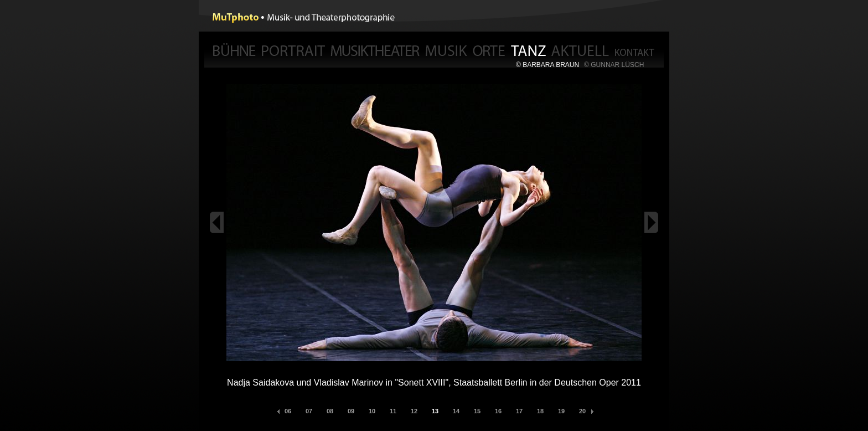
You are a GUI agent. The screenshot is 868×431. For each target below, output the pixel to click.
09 (351, 411)
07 (309, 411)
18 (540, 411)
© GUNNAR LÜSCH (614, 65)
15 (477, 411)
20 (582, 411)
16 (498, 411)
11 (393, 411)
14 (456, 411)
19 (561, 411)
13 (435, 411)
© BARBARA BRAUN (547, 65)
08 (330, 411)
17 (519, 411)
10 (372, 411)
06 (288, 411)
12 (414, 411)
